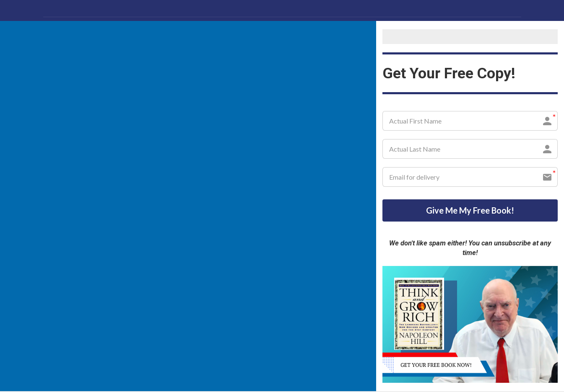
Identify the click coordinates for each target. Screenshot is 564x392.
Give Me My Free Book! (470, 211)
